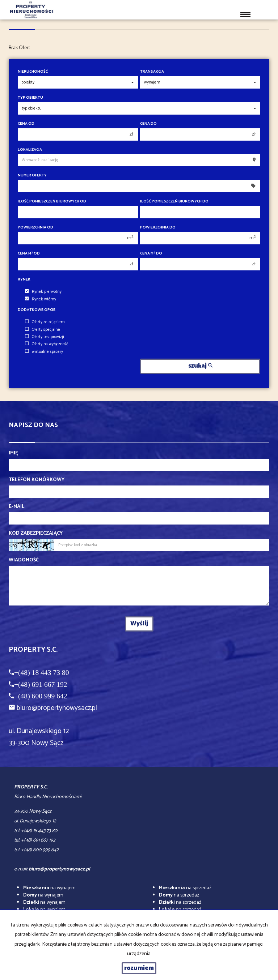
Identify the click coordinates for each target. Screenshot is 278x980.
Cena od (26, 124)
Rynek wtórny (41, 299)
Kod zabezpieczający (36, 534)
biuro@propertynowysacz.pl (57, 708)
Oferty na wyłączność (47, 344)
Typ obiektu (30, 98)
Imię (13, 453)
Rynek (24, 280)
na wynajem (49, 888)
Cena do (148, 124)
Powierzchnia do (158, 228)
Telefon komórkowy (37, 480)
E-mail (16, 507)
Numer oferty (32, 176)
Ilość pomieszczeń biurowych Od (52, 202)
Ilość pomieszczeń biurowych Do (174, 202)
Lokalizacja (30, 150)
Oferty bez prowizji (45, 337)
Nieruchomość (33, 72)
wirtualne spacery (44, 352)
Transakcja (152, 72)
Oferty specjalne (43, 330)
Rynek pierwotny (43, 292)
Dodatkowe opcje (37, 310)
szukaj (200, 366)
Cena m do (151, 254)
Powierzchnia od (35, 228)
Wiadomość (24, 560)
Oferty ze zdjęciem (45, 322)
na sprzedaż (185, 888)
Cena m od (29, 254)
